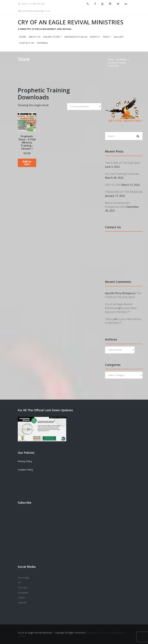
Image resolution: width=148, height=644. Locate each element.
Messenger (88, 4)
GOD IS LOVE (113, 185)
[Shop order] (84, 106)
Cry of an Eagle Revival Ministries (71, 22)
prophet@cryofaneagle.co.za (34, 11)
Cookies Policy (25, 469)
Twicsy (109, 319)
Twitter (118, 4)
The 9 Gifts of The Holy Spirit (123, 163)
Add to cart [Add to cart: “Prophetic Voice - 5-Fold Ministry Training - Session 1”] (27, 163)
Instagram (110, 4)
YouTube (102, 4)
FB (95, 4)
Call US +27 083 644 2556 (31, 4)
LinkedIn (126, 4)
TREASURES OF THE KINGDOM (124, 192)
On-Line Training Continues (122, 174)
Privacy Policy (25, 461)
